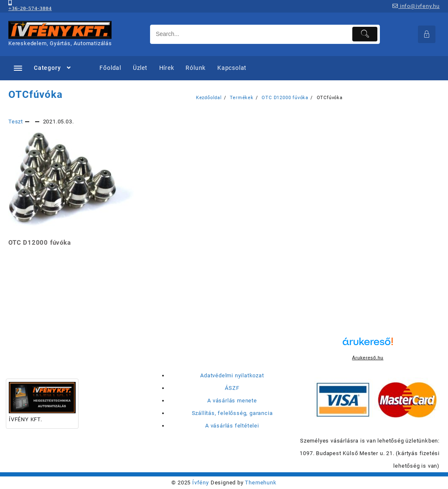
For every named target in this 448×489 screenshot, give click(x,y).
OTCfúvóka (36, 95)
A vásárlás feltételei (232, 426)
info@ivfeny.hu (416, 6)
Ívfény (201, 483)
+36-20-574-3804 (30, 8)
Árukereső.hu (368, 358)
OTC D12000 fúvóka (40, 243)
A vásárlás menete (232, 401)
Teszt (16, 122)
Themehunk (261, 483)
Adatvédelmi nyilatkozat (232, 375)
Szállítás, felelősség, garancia (232, 413)
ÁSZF (232, 388)
